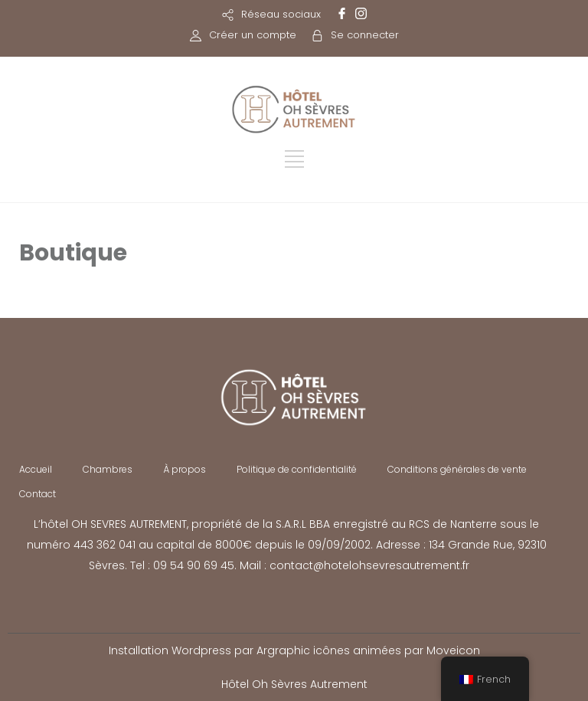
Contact (38, 494)
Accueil (36, 469)
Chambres (108, 469)
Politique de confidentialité (297, 469)
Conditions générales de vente (457, 469)
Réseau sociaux (281, 14)
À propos (185, 469)
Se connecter (365, 35)
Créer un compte (253, 35)
